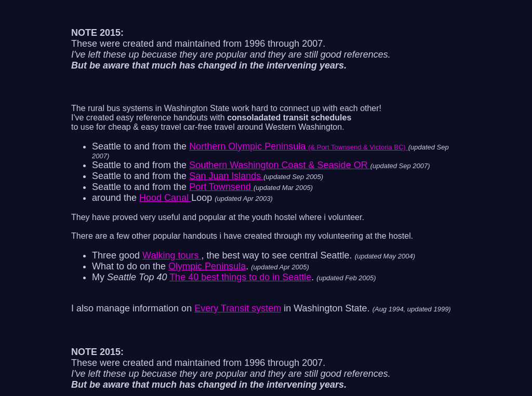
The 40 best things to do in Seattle (240, 277)
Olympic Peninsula (207, 266)
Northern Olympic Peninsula (299, 146)
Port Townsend (221, 187)
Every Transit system (238, 308)
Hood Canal (165, 198)
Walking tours (172, 255)
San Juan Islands (226, 176)
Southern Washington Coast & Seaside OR (280, 165)
